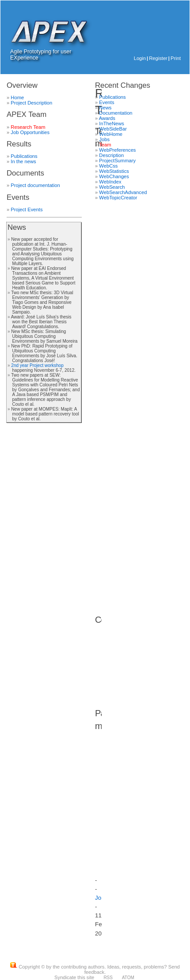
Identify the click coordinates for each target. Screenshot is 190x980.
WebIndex (110, 182)
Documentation (116, 113)
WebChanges (114, 176)
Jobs (104, 139)
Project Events (27, 209)
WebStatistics (114, 171)
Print (176, 58)
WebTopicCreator (118, 198)
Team (105, 145)
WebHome (111, 134)
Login (140, 58)
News (17, 227)
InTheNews (112, 123)
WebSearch (112, 187)
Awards (107, 118)
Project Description (31, 103)
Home (17, 97)
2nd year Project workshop (37, 365)
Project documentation (35, 185)
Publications (24, 156)
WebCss (108, 166)
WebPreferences (117, 150)
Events (106, 102)
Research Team (28, 127)
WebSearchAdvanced (123, 192)
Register (158, 58)
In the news (23, 161)
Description (111, 155)
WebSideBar (113, 129)
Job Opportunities (30, 132)
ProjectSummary (117, 161)
